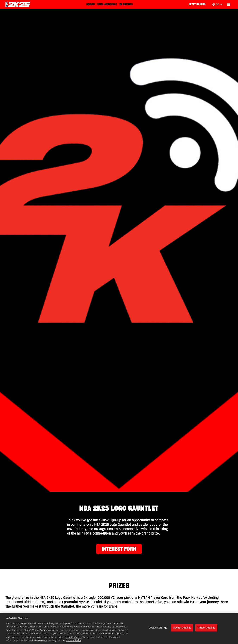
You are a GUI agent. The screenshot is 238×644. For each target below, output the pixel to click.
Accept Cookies (182, 628)
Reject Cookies (206, 628)
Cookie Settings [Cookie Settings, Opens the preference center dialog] (158, 628)
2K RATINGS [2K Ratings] (126, 4)
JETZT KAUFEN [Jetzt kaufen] (197, 4)
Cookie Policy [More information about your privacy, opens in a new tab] (74, 641)
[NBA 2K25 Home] (18, 4)
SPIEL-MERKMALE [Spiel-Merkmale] (107, 4)
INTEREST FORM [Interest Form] (119, 549)
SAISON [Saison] (90, 4)
